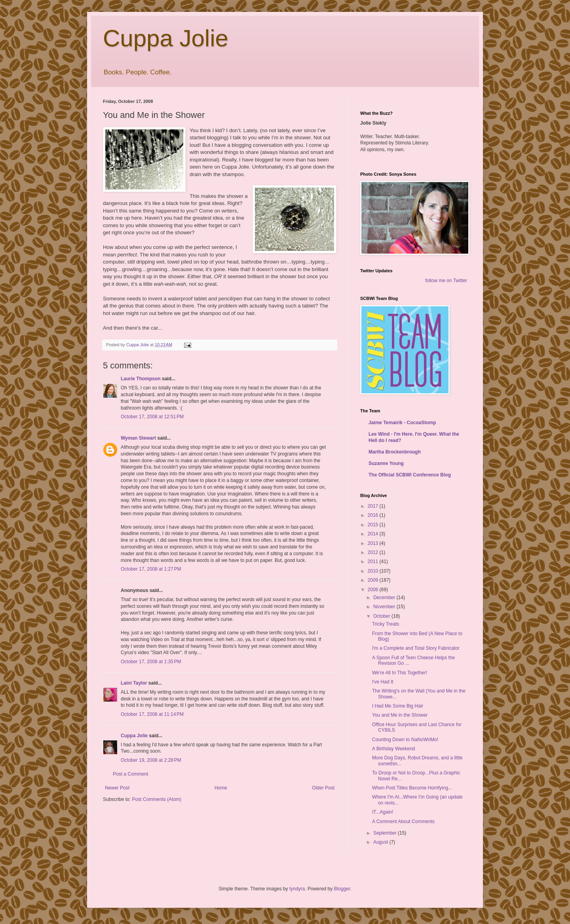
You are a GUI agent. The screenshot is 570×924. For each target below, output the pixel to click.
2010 (374, 571)
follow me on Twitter (446, 281)
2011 (374, 562)
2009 (374, 580)
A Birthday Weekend (394, 749)
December (385, 598)
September (386, 833)
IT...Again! (383, 812)
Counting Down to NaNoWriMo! (405, 740)
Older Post (323, 788)
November (385, 607)
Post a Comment (130, 774)
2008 (374, 590)
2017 (374, 506)
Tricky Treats (386, 624)
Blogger (342, 889)
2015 (374, 525)
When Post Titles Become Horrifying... (412, 788)
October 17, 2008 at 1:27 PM (151, 569)
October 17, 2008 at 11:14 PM (152, 714)
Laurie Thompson (141, 379)
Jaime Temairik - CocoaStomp (402, 423)
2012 (374, 552)
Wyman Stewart (138, 438)
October (382, 616)
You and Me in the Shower (400, 715)
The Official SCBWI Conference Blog (410, 475)
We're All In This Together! (400, 673)
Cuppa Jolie (166, 38)
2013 (374, 543)
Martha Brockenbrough (395, 452)
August (381, 842)
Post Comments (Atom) (157, 799)
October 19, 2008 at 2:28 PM (151, 760)
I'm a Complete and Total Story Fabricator (416, 648)
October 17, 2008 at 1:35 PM (151, 662)
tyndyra (297, 889)
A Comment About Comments (403, 822)
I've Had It (383, 682)
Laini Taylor (134, 683)
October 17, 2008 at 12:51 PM (152, 417)
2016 (374, 515)
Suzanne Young (386, 463)
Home (221, 788)
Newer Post (117, 788)
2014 (374, 534)
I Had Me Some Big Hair (398, 706)
